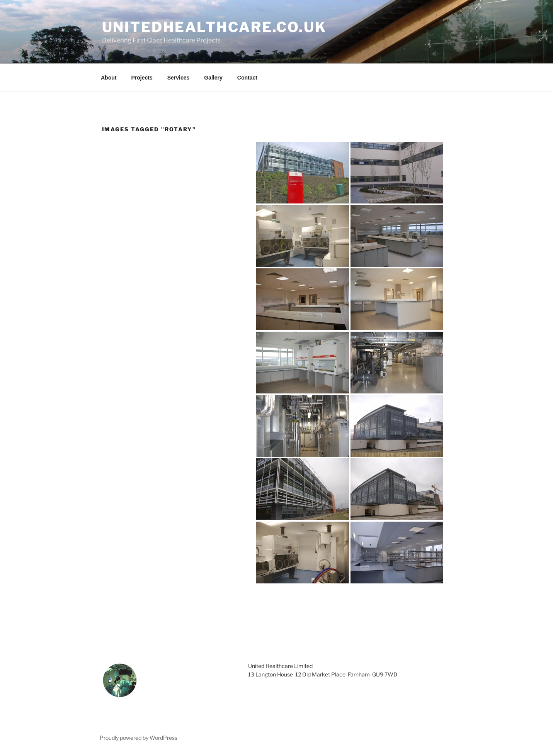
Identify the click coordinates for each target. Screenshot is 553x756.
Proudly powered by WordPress (139, 738)
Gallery (213, 78)
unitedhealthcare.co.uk (214, 27)
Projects (142, 78)
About (109, 78)
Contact (247, 78)
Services (179, 78)
